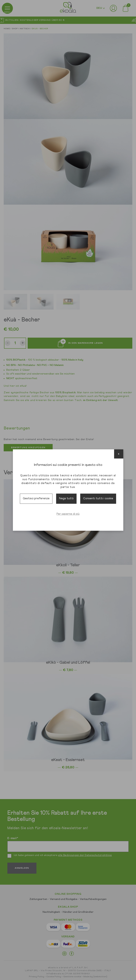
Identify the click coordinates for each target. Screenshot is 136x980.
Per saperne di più (68, 514)
